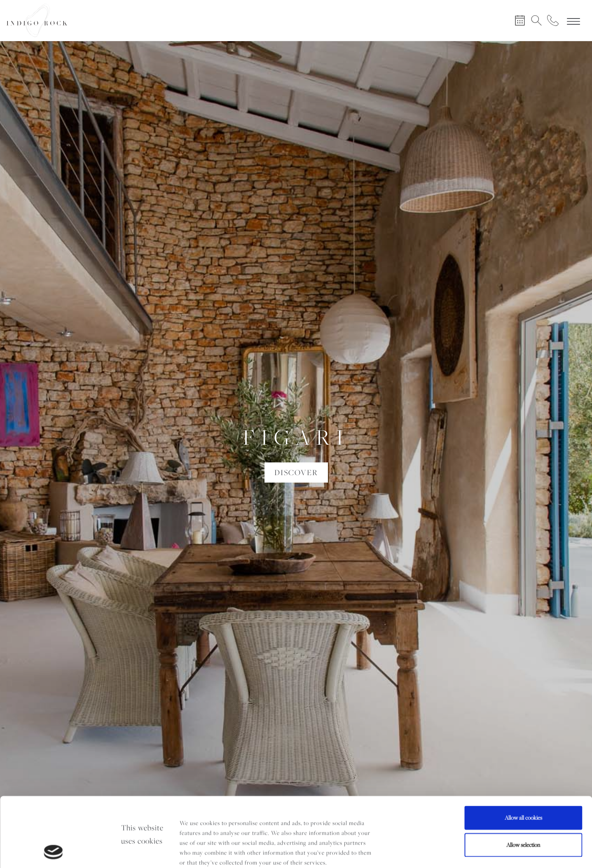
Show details (124, 852)
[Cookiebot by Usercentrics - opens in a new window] (53, 852)
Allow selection (523, 779)
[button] (74, 455)
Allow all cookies (523, 753)
